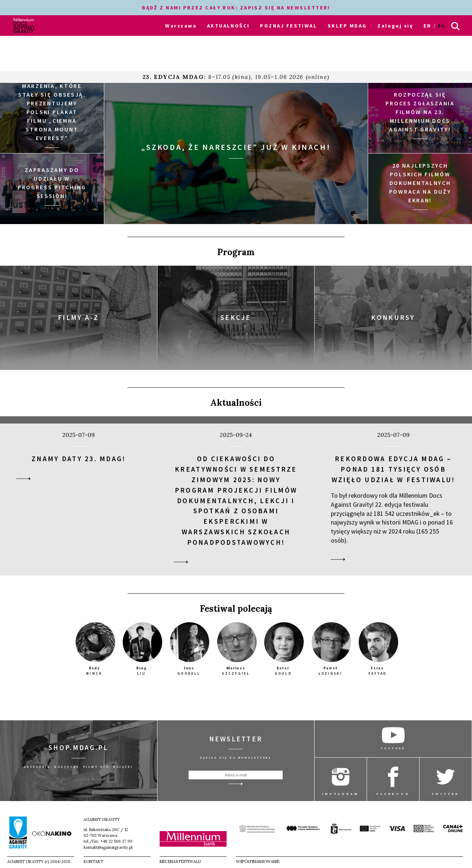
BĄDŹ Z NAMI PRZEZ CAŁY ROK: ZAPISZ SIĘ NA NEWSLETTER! (236, 8)
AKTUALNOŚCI (228, 26)
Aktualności (236, 403)
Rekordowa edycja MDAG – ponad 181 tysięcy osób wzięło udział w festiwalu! (393, 469)
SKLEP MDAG (347, 26)
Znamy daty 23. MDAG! (79, 459)
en (427, 26)
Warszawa (181, 26)
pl (442, 26)
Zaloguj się (395, 26)
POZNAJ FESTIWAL (288, 26)
